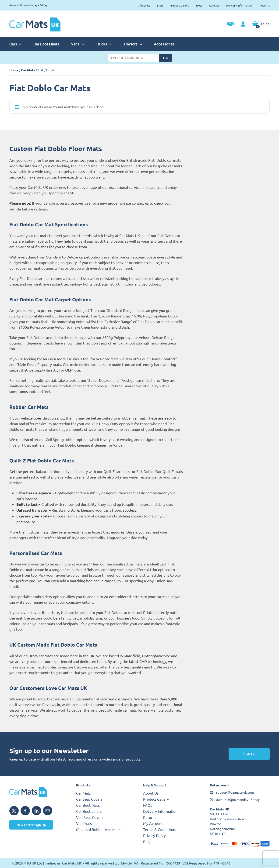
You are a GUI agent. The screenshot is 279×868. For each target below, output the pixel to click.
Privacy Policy (154, 835)
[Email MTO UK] (48, 811)
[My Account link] (243, 24)
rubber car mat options (35, 268)
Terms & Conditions (159, 829)
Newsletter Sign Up (31, 825)
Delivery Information (239, 5)
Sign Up (249, 754)
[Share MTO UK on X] (14, 811)
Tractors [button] (133, 44)
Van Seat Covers (90, 817)
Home (14, 70)
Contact (214, 5)
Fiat (41, 70)
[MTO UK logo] (39, 792)
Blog (160, 5)
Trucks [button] (104, 44)
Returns (265, 5)
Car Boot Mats (88, 805)
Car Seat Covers (89, 799)
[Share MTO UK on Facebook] (25, 811)
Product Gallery (179, 5)
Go (166, 58)
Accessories (164, 44)
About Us (144, 5)
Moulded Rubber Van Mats (98, 829)
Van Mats (84, 823)
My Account (153, 823)
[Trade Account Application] (230, 24)
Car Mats (28, 70)
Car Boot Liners (46, 44)
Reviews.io (51, 704)
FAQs (199, 5)
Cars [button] (16, 44)
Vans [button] (78, 44)
